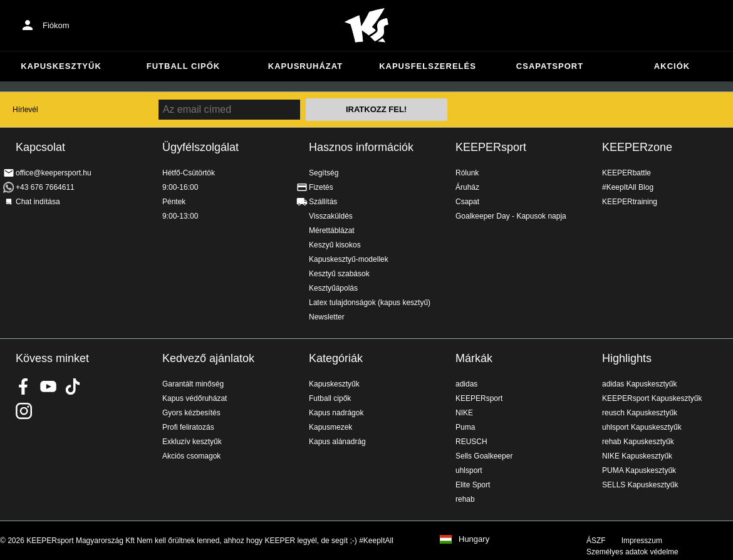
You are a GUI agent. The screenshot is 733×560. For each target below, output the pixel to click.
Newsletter (327, 317)
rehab (465, 499)
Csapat (467, 202)
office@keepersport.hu (54, 173)
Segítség (324, 173)
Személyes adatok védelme (632, 552)
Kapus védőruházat (195, 398)
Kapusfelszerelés (428, 66)
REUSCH (471, 442)
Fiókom (56, 25)
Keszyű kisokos (335, 245)
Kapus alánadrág (337, 442)
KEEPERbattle (626, 173)
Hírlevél (25, 110)
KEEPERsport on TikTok (73, 386)
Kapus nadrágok (336, 413)
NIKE (464, 413)
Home (366, 26)
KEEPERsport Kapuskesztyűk (652, 398)
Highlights (627, 358)
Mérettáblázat (332, 231)
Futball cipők (183, 66)
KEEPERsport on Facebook (24, 386)
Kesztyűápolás (333, 288)
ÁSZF (596, 541)
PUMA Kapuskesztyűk (639, 470)
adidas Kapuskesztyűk (639, 384)
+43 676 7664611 (45, 187)
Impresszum (642, 541)
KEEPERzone (637, 147)
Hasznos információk (361, 147)
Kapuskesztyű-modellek (349, 259)
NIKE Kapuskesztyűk (637, 456)
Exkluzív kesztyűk (192, 442)
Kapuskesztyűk (61, 66)
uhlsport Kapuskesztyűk (642, 427)
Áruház (467, 187)
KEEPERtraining (630, 202)
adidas (466, 384)
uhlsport (469, 470)
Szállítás (323, 202)
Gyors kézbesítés (191, 413)
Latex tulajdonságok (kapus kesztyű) (370, 303)
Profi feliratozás (188, 427)
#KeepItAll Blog (628, 187)
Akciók (672, 66)
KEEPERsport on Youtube (48, 386)
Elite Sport (473, 485)
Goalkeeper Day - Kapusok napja (511, 216)
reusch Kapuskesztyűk (640, 413)
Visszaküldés (331, 216)
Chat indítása (38, 202)
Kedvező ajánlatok (208, 358)
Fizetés (321, 187)
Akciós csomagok (191, 456)
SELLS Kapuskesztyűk (640, 485)
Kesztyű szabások (339, 274)
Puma (465, 427)
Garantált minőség (193, 384)
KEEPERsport (491, 147)
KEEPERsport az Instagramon (24, 411)
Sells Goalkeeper (484, 456)
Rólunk (467, 173)
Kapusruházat (305, 66)
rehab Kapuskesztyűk (638, 442)
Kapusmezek (330, 427)
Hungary (474, 539)
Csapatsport (550, 66)
